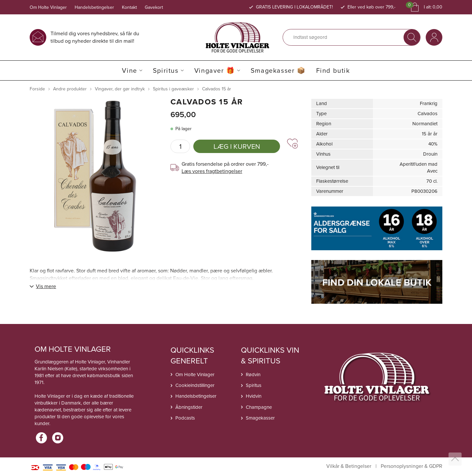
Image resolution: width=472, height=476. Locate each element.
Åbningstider (189, 407)
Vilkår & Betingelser (349, 466)
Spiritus (166, 70)
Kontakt (129, 7)
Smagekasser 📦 (278, 70)
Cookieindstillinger (195, 385)
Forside (37, 89)
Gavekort (154, 7)
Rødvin (253, 375)
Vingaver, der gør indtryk (120, 89)
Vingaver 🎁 (215, 70)
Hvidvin (254, 396)
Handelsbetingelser (94, 7)
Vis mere (46, 286)
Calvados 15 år (217, 89)
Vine (129, 70)
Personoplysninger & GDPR (412, 466)
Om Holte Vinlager (48, 7)
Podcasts (185, 418)
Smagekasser (260, 418)
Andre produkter (70, 89)
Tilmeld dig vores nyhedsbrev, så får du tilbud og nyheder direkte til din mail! (95, 37)
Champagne (259, 407)
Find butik (333, 70)
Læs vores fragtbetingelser (212, 171)
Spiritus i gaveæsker (173, 89)
